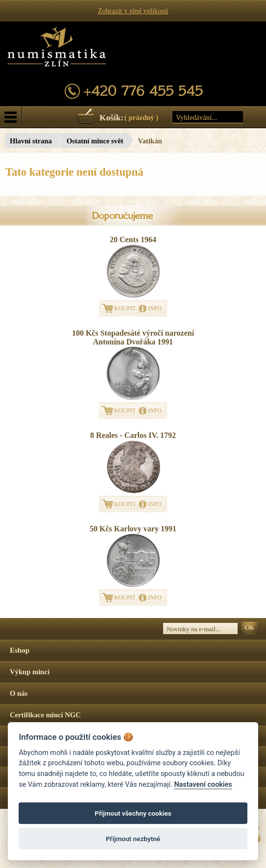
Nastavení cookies (203, 785)
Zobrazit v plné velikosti (133, 11)
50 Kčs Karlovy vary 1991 (133, 529)
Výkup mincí (30, 672)
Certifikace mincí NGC (45, 715)
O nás (19, 693)
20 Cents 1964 (133, 240)
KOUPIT (125, 308)
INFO (155, 308)
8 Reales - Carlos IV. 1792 (133, 435)
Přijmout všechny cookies (133, 813)
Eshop (20, 650)
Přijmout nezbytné (133, 839)
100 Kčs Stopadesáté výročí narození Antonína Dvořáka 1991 (133, 337)
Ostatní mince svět (95, 141)
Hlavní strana (31, 141)
